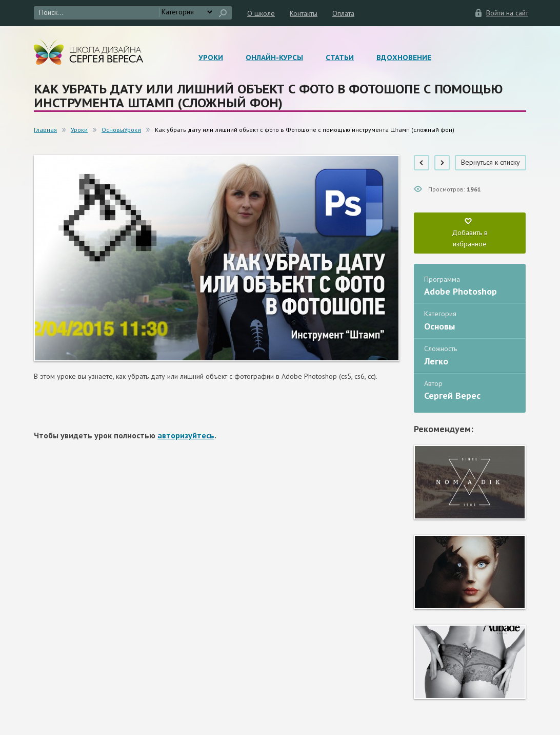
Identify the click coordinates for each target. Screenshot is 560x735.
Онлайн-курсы (274, 57)
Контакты (304, 13)
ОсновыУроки (121, 130)
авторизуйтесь (186, 435)
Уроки (211, 57)
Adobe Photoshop (461, 291)
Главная (45, 130)
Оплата (343, 13)
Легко (436, 361)
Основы (439, 326)
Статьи (340, 57)
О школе (261, 13)
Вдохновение (404, 57)
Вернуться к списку (491, 162)
